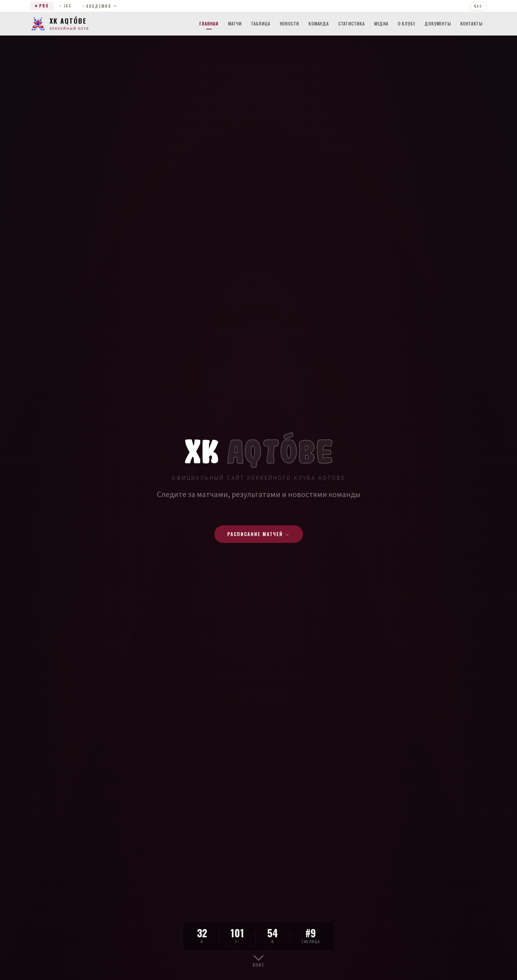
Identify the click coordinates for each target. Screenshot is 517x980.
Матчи (235, 24)
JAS (66, 6)
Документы (437, 24)
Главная (209, 24)
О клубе (407, 24)
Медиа (381, 24)
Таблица (261, 24)
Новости (290, 24)
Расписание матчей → (259, 534)
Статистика (351, 24)
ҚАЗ (478, 6)
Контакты (471, 24)
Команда (319, 24)
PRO (42, 6)
